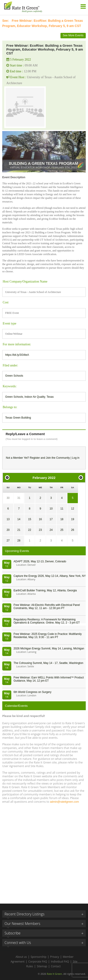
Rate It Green (54, 974)
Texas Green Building (18, 418)
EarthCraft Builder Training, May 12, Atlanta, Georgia (45, 590)
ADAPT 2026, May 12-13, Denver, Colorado (40, 561)
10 (51, 509)
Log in (76, 458)
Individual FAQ (60, 962)
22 (29, 530)
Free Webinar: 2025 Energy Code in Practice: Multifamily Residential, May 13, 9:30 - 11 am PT (48, 636)
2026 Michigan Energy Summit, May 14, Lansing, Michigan (49, 648)
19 (73, 519)
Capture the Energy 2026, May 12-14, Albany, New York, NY (50, 576)
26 (73, 530)
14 (19, 519)
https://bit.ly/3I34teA (17, 355)
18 (62, 519)
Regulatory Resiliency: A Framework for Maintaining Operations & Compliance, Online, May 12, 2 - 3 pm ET (47, 621)
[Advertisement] (44, 851)
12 (73, 509)
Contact (56, 966)
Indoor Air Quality (35, 397)
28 (19, 541)
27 (8, 541)
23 (40, 530)
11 (62, 509)
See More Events (73, 35)
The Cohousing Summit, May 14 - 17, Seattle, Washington (48, 663)
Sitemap (42, 966)
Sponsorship (39, 957)
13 (8, 519)
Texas (50, 397)
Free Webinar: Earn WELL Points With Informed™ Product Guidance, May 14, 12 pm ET (49, 679)
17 (51, 519)
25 (62, 530)
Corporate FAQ (38, 962)
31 (19, 498)
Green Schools (14, 376)
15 (29, 519)
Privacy (55, 957)
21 (19, 530)
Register (35, 458)
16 (40, 519)
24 (51, 530)
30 (8, 498)
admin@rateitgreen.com (64, 802)
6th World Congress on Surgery (32, 692)
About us (21, 957)
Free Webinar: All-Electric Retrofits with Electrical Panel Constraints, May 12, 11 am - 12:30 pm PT (47, 607)
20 (8, 530)
